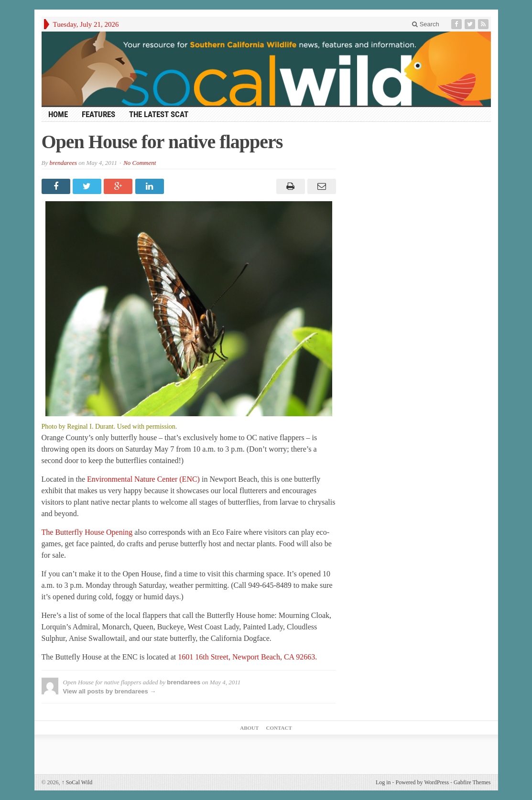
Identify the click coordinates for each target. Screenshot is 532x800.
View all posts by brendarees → (110, 691)
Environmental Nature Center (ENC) (143, 479)
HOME (58, 114)
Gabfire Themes (472, 782)
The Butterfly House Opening (88, 532)
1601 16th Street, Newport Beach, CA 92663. (246, 657)
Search (426, 24)
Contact (279, 728)
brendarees (63, 163)
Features (98, 114)
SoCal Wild (77, 782)
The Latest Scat (159, 114)
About (249, 728)
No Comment (140, 163)
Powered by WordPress (422, 782)
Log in (383, 782)
